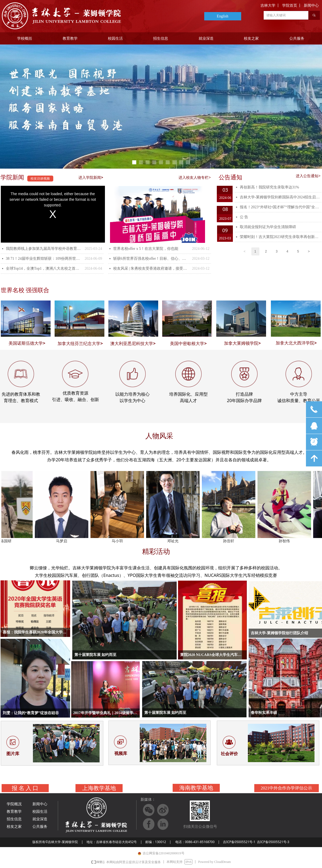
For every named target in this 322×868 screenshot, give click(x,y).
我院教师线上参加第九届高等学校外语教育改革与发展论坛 (44, 249)
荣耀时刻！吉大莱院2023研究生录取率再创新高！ (281, 237)
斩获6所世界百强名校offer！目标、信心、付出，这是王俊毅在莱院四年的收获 (151, 259)
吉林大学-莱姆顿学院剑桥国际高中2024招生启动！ (281, 197)
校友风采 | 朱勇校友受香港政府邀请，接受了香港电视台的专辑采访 (151, 268)
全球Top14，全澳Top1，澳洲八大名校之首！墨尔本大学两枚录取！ (44, 268)
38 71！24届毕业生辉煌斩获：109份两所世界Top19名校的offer (44, 259)
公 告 (244, 217)
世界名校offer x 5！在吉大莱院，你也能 (146, 249)
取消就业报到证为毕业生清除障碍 (268, 227)
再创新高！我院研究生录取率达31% (270, 187)
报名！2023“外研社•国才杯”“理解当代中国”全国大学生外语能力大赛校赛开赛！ (281, 207)
